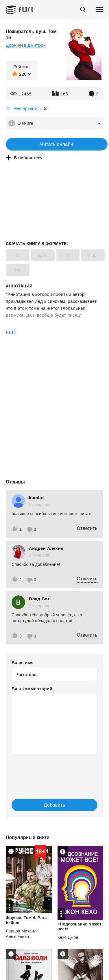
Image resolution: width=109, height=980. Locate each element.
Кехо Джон (68, 937)
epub (43, 255)
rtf (68, 255)
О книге (25, 123)
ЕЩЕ (11, 333)
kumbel (37, 498)
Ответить (87, 528)
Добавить (55, 805)
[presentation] (46, 771)
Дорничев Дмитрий (26, 45)
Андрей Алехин (46, 548)
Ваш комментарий (32, 689)
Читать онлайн (57, 144)
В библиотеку (28, 158)
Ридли (26, 9)
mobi (93, 255)
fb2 (18, 255)
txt (17, 270)
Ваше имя (23, 663)
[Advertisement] (54, 361)
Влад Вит (39, 599)
